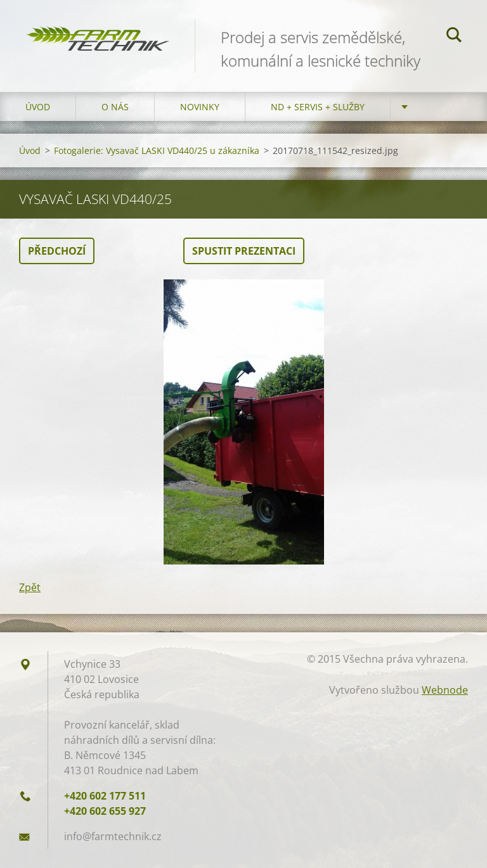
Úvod (38, 107)
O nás (115, 107)
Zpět (30, 587)
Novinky (200, 107)
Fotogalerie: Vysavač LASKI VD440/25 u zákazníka (157, 150)
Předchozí (57, 251)
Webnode (445, 690)
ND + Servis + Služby (318, 107)
